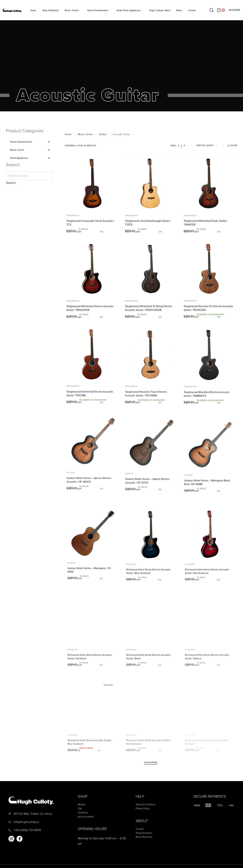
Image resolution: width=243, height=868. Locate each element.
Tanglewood (73, 216)
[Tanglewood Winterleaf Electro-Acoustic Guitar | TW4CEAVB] (92, 276)
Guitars (103, 134)
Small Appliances (31, 158)
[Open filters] (232, 146)
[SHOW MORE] (151, 763)
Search (11, 183)
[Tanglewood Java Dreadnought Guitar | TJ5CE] (151, 186)
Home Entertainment (31, 142)
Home (68, 134)
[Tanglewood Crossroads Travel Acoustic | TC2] (92, 185)
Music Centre (31, 150)
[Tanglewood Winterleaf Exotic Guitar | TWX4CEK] (210, 188)
